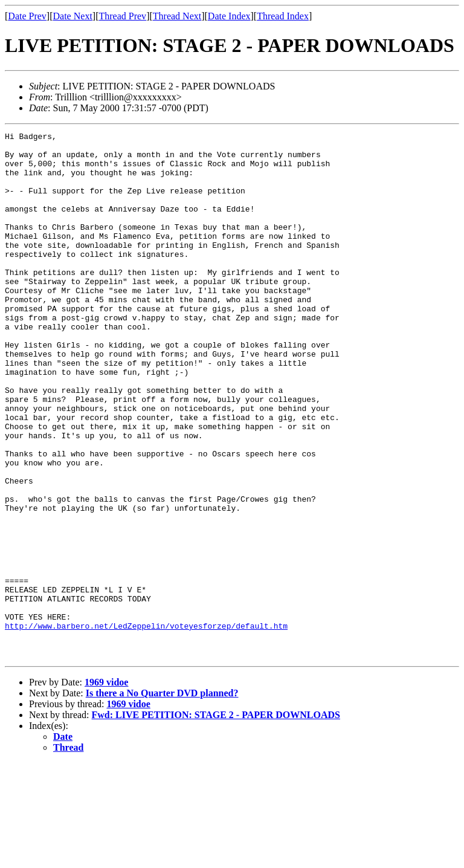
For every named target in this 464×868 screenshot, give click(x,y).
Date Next (73, 16)
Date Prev (27, 16)
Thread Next (177, 16)
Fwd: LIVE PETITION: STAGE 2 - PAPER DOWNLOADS (216, 820)
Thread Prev (122, 16)
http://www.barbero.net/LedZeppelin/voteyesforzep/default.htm (146, 725)
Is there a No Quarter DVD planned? (162, 798)
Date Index (229, 16)
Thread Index (283, 16)
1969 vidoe (106, 787)
